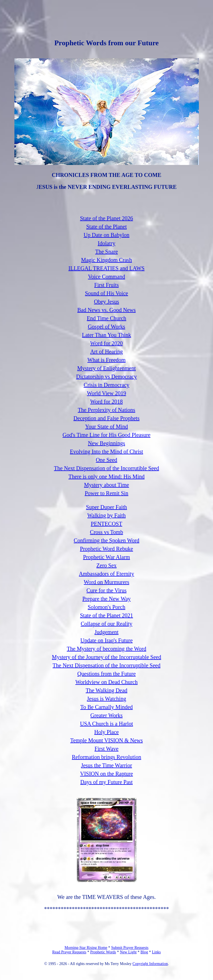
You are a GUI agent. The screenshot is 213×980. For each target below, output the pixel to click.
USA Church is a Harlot (106, 724)
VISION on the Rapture (107, 774)
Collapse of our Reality (106, 624)
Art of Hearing (106, 352)
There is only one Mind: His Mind (106, 477)
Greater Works (106, 715)
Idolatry (106, 243)
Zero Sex (107, 565)
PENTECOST (106, 524)
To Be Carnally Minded (106, 707)
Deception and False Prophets (106, 418)
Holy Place (106, 732)
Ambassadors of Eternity (107, 574)
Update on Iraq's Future (107, 640)
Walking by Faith (106, 515)
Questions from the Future (107, 674)
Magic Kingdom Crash (106, 260)
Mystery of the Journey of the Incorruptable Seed (106, 657)
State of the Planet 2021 (106, 615)
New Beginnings (106, 443)
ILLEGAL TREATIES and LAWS (106, 268)
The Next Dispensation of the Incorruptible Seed (107, 665)
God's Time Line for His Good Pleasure (107, 435)
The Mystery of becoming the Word (106, 649)
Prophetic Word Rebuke (106, 549)
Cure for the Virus (107, 590)
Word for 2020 (106, 343)
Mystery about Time (106, 485)
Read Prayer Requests (69, 952)
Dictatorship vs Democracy (107, 377)
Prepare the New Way (106, 599)
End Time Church (106, 318)
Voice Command (106, 277)
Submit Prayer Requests (130, 948)
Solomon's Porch (106, 607)
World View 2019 (106, 393)
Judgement (107, 632)
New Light (128, 952)
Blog (144, 952)
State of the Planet (106, 227)
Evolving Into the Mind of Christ (106, 452)
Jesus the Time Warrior (106, 765)
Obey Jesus (107, 302)
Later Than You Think (106, 335)
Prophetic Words (103, 952)
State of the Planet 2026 (106, 218)
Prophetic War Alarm (106, 557)
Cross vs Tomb (106, 532)
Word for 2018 (106, 402)
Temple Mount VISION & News (106, 740)
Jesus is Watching (106, 699)
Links (156, 952)
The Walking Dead (106, 690)
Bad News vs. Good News (107, 310)
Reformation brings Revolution (106, 757)
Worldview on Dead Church (106, 682)
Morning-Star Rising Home (86, 948)
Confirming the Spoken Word (106, 540)
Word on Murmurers (106, 582)
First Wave (106, 749)
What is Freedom (106, 360)
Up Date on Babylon (107, 235)
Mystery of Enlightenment (106, 368)
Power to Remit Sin (106, 493)
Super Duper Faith (106, 507)
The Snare (106, 252)
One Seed (106, 460)
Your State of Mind (106, 427)
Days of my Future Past (107, 782)
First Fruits (106, 285)
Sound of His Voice (106, 293)
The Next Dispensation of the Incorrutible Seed (107, 468)
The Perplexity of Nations (106, 410)
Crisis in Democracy (106, 385)
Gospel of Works (107, 327)
